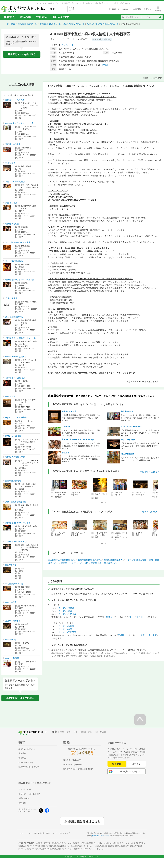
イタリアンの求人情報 (136, 560)
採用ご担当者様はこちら (84, 821)
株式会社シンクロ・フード (101, 836)
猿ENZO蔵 (66, 427)
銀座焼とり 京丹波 (69, 411)
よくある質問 (35, 794)
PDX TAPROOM (127, 454)
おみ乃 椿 (66, 453)
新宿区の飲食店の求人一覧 (74, 24)
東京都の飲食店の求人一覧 (50, 24)
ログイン (136, 764)
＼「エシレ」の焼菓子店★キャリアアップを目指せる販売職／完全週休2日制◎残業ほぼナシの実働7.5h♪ (81, 446)
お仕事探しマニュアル (72, 760)
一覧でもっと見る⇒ (150, 472)
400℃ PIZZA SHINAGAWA (132, 427)
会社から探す (61, 17)
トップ (6, 24)
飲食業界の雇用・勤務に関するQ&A (78, 769)
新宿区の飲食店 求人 (113, 560)
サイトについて (25, 789)
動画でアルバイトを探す (29, 767)
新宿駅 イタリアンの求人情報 (75, 563)
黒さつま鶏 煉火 (128, 440)
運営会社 (22, 803)
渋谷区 (109, 617)
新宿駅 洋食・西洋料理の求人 (104, 563)
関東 (13, 24)
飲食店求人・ (116, 843)
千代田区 (140, 617)
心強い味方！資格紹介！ (73, 765)
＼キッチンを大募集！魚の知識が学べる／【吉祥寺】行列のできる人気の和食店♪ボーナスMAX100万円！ (81, 433)
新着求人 (9, 17)
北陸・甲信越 (100, 732)
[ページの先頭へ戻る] (140, 720)
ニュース (22, 794)
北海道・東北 (86, 732)
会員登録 (117, 764)
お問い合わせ (24, 798)
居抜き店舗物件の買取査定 (62, 846)
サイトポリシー (26, 833)
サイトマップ (64, 833)
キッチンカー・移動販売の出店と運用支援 (102, 846)
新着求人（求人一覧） (28, 749)
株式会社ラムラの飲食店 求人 (61, 560)
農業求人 (59, 849)
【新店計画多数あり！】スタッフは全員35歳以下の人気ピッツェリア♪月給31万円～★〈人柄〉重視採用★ (140, 433)
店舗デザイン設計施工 (87, 843)
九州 (75, 732)
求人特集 (25, 17)
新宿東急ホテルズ (128, 411)
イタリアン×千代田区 (66, 614)
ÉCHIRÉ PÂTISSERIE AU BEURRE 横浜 (78, 440)
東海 (69, 732)
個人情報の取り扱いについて (46, 833)
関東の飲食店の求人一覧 (27, 24)
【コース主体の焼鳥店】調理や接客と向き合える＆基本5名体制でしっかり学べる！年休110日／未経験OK (81, 459)
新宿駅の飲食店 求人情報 (89, 560)
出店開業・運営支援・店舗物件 (54, 843)
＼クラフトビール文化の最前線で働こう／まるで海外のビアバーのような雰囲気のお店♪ (140, 459)
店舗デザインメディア (37, 849)
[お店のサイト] (68, 45)
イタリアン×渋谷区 (65, 608)
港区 (130, 617)
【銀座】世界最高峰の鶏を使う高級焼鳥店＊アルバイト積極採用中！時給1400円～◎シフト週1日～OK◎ (81, 418)
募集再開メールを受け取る (22, 54)
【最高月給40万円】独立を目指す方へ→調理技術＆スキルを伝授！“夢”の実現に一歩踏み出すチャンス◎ (140, 446)
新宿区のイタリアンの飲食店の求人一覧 (103, 24)
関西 (62, 732)
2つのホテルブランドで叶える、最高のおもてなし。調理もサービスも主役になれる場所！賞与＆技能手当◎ (140, 418)
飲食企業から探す (26, 762)
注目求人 (42, 17)
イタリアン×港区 (64, 611)
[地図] (105, 65)
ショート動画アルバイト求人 (85, 849)
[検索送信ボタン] (160, 17)
